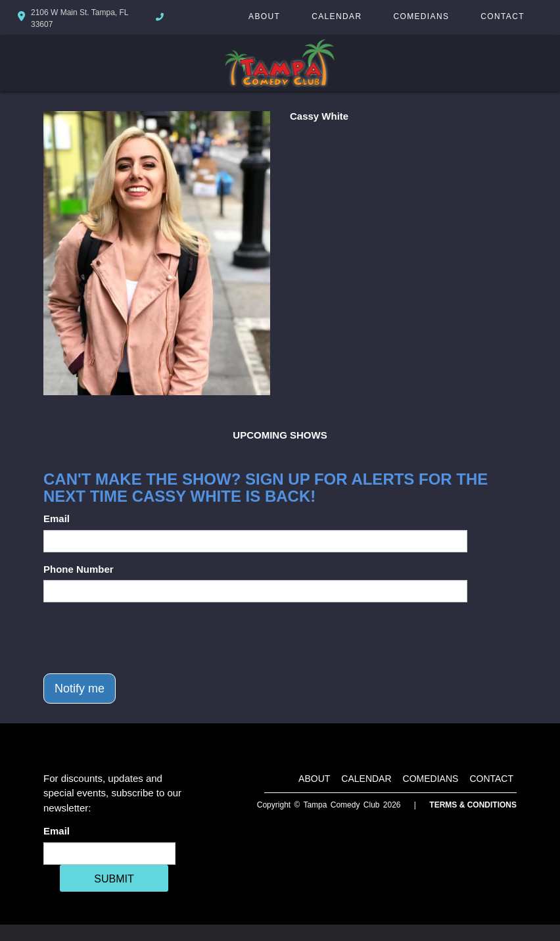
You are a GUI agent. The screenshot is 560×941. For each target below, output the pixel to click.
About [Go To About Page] (264, 16)
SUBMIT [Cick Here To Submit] (114, 879)
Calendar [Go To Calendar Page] (337, 16)
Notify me (80, 688)
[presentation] (143, 638)
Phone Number (79, 569)
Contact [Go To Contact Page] (502, 16)
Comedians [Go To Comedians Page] (421, 16)
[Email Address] (109, 854)
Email (57, 519)
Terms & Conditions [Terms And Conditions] (473, 805)
